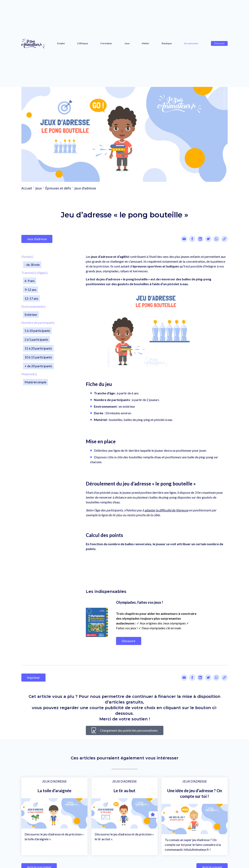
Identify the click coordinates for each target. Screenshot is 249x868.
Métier (146, 43)
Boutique (167, 43)
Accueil (27, 188)
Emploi (61, 43)
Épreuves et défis (58, 188)
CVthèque (82, 43)
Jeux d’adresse (85, 188)
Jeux (127, 43)
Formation (106, 43)
